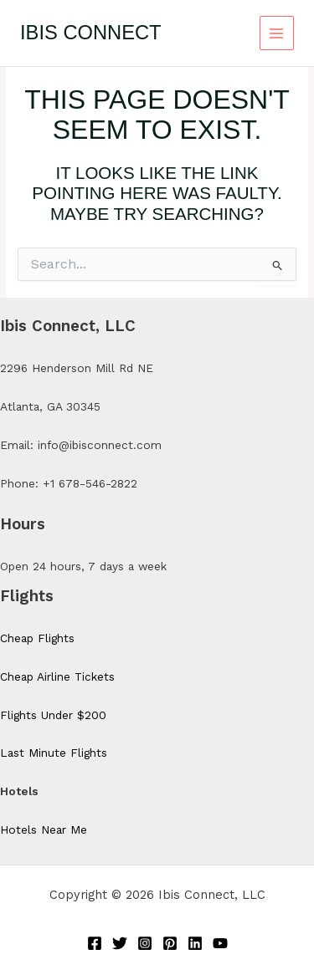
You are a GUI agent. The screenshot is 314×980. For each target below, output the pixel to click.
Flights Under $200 (53, 715)
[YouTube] (220, 943)
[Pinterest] (170, 943)
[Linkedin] (195, 943)
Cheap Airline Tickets (57, 676)
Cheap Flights (37, 638)
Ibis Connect (91, 33)
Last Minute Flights (54, 753)
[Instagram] (145, 943)
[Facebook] (95, 943)
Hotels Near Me (44, 829)
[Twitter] (120, 943)
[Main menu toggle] (277, 33)
